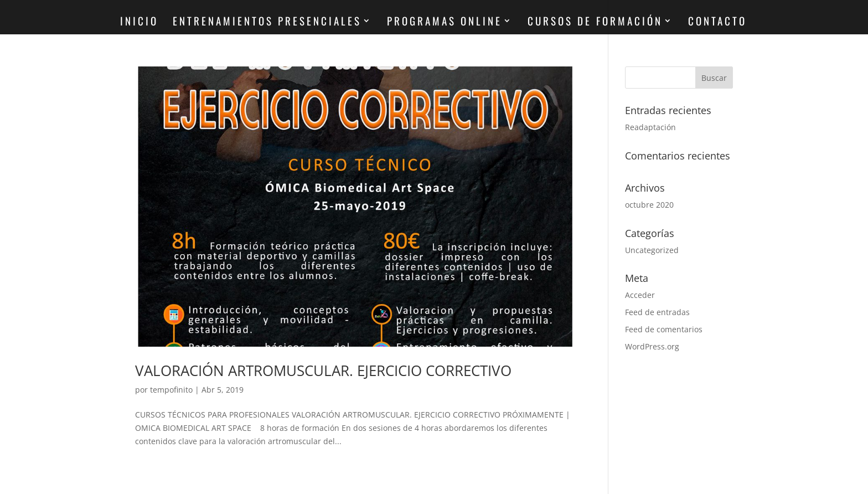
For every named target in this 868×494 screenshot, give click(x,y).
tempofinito (171, 390)
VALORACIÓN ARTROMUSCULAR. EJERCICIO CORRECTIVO (323, 371)
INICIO (139, 22)
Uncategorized (652, 250)
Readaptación (650, 127)
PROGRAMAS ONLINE (445, 22)
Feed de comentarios (664, 329)
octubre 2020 (649, 205)
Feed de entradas (657, 312)
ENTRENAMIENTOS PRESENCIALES (267, 22)
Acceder (640, 295)
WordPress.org (652, 346)
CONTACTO (717, 22)
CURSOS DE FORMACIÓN (595, 22)
